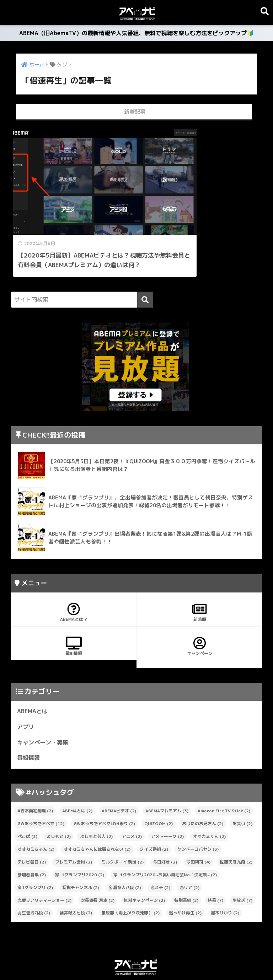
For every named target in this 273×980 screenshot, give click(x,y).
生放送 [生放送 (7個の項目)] (242, 873)
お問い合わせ (185, 959)
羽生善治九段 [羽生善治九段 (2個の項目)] (34, 885)
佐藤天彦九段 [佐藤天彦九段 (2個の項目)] (236, 834)
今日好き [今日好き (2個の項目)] (165, 834)
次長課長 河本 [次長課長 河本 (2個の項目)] (98, 873)
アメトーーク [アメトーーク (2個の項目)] (167, 809)
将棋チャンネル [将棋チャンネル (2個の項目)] (81, 860)
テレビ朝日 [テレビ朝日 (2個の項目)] (32, 834)
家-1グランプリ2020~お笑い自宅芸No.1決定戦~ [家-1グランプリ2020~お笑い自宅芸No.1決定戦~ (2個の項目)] (165, 847)
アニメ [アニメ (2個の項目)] (132, 809)
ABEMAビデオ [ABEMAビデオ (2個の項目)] (119, 783)
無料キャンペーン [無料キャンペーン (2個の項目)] (144, 873)
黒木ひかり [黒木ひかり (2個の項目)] (225, 885)
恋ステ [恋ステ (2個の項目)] (160, 860)
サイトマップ (88, 959)
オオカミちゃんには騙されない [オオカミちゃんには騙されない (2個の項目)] (97, 821)
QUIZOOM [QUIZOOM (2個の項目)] (159, 796)
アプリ (26, 699)
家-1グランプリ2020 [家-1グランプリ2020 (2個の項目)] (80, 847)
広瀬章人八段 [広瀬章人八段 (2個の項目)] (125, 860)
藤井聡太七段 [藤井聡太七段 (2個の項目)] (76, 885)
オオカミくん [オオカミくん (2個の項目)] (209, 809)
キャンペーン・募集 (44, 714)
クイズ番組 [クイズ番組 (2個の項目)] (154, 821)
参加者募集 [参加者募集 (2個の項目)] (32, 847)
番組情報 (74, 618)
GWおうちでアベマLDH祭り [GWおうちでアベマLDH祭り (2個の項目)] (104, 796)
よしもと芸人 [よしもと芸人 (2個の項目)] (96, 809)
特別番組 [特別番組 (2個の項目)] (186, 873)
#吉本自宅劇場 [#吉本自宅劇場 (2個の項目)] (35, 783)
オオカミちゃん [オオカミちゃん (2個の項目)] (36, 821)
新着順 (200, 584)
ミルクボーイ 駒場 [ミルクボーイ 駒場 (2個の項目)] (122, 834)
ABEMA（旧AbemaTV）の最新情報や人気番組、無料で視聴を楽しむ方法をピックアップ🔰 (137, 34)
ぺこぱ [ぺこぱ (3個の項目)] (27, 809)
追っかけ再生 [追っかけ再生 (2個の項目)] (185, 885)
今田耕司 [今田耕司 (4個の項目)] (198, 834)
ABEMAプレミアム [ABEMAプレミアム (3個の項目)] (167, 783)
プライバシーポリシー (136, 959)
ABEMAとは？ (74, 584)
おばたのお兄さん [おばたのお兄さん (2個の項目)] (203, 796)
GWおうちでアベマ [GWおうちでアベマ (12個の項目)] (41, 796)
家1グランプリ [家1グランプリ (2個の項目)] (35, 860)
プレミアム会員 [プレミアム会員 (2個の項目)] (74, 834)
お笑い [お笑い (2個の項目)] (242, 796)
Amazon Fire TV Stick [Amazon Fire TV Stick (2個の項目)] (224, 783)
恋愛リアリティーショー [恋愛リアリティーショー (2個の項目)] (44, 873)
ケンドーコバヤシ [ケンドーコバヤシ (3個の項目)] (198, 821)
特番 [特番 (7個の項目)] (215, 873)
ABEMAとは (33, 683)
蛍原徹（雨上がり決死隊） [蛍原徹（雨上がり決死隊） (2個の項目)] (130, 885)
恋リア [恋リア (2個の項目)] (189, 860)
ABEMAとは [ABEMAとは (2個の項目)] (77, 783)
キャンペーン (200, 618)
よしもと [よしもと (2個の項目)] (59, 809)
